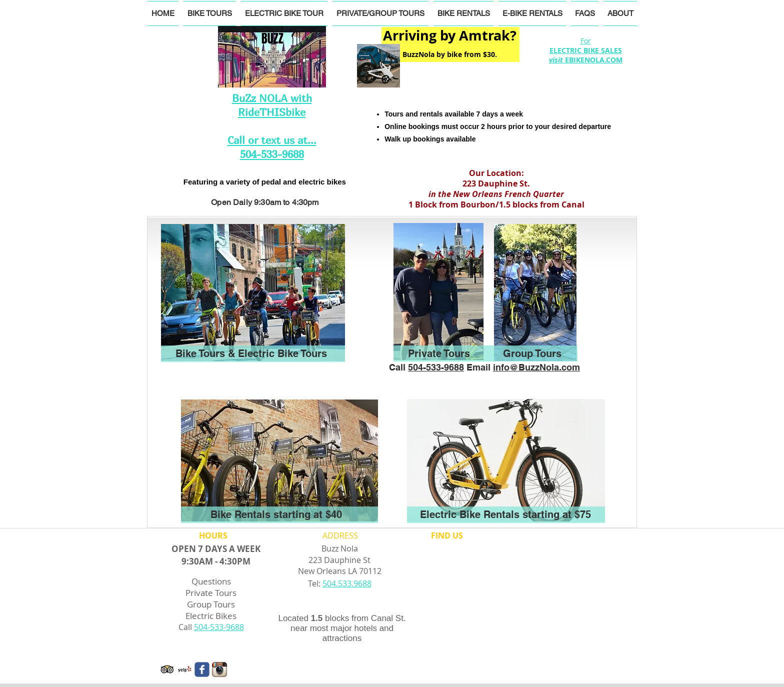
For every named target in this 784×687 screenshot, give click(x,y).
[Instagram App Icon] (219, 669)
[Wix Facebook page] (202, 669)
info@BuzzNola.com (536, 367)
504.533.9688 (347, 583)
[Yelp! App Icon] (184, 669)
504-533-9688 (436, 367)
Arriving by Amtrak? (450, 35)
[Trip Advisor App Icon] (167, 669)
